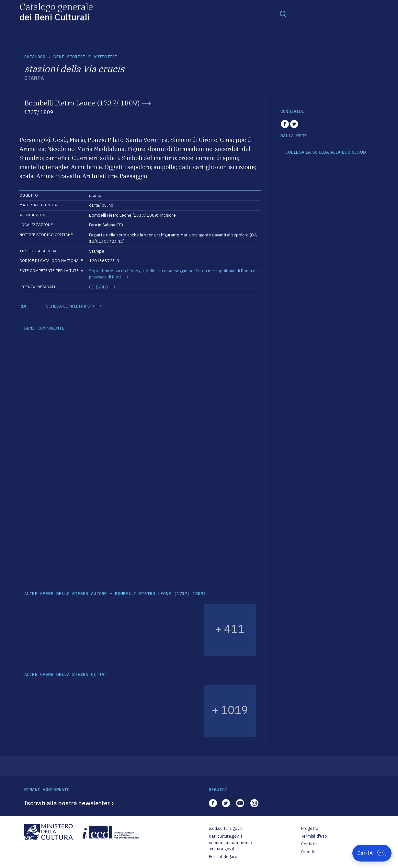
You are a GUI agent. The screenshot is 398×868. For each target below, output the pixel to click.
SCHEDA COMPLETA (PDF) (70, 306)
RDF (23, 306)
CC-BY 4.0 (98, 287)
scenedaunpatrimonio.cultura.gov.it (230, 846)
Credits (308, 852)
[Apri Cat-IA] (372, 853)
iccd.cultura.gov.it (226, 828)
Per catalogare (223, 857)
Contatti (309, 844)
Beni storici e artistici (85, 57)
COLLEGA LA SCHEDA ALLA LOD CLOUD (326, 152)
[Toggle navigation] (283, 14)
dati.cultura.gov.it (226, 836)
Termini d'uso (314, 836)
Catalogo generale (56, 11)
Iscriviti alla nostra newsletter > (70, 803)
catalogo (35, 57)
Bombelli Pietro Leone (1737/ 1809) (82, 103)
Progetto (310, 828)
